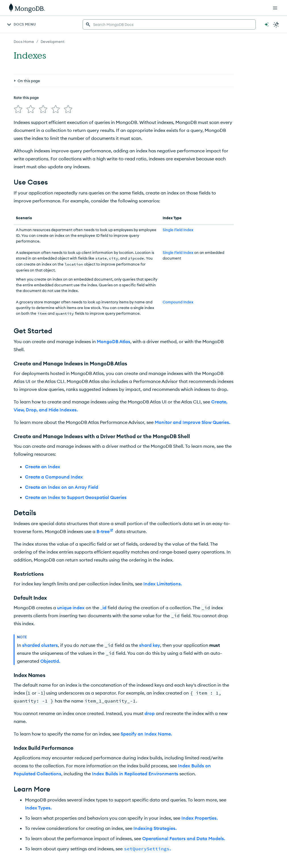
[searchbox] (169, 24)
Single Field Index (178, 230)
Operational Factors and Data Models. (184, 838)
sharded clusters (40, 645)
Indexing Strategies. (155, 828)
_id (103, 608)
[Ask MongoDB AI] (267, 24)
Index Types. (38, 808)
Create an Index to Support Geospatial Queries (76, 497)
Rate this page (26, 98)
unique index (71, 608)
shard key (150, 645)
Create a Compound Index (54, 477)
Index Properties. (200, 818)
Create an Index (43, 467)
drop (150, 713)
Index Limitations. (163, 584)
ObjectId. (50, 661)
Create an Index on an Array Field (62, 487)
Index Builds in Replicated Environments (135, 774)
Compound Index (178, 302)
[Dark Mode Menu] (276, 24)
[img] (18, 109)
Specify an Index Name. (146, 734)
